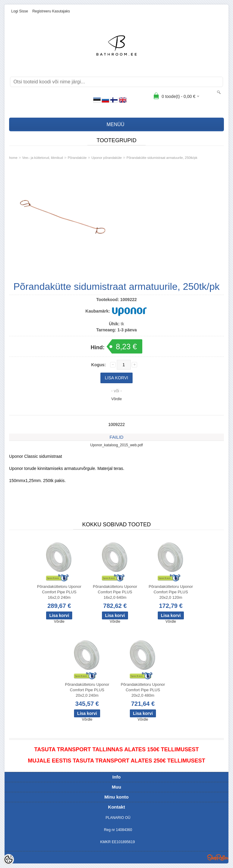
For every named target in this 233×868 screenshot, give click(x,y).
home (13, 158)
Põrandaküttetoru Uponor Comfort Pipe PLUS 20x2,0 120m (171, 592)
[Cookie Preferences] (8, 860)
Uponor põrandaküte (106, 158)
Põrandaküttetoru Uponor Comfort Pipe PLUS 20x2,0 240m (87, 690)
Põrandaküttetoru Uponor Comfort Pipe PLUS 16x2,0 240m (59, 592)
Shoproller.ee (218, 857)
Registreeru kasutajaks (51, 11)
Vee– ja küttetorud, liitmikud (43, 158)
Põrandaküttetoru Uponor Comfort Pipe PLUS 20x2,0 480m (143, 690)
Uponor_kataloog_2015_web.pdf (116, 445)
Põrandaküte (77, 158)
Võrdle (117, 399)
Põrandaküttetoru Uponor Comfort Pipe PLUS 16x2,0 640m (115, 592)
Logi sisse (20, 11)
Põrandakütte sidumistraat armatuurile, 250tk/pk (162, 158)
